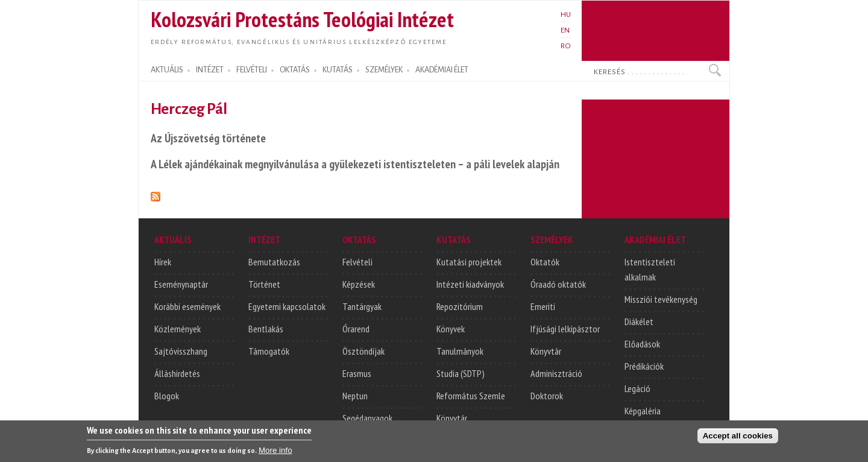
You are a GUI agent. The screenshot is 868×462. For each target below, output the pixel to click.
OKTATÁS (295, 70)
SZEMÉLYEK (384, 70)
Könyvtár (452, 418)
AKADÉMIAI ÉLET (442, 70)
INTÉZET (210, 70)
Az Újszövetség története (208, 138)
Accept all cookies (738, 439)
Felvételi (357, 262)
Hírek (163, 262)
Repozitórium (460, 306)
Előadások (642, 344)
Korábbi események (187, 306)
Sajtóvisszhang (181, 351)
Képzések (359, 284)
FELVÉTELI (252, 70)
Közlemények (178, 329)
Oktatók (545, 262)
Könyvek (451, 329)
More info (275, 454)
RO (566, 46)
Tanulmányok (460, 351)
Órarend (356, 329)
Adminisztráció (556, 373)
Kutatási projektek (469, 262)
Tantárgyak (362, 306)
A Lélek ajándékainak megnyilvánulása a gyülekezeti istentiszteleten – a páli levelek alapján (355, 164)
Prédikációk (644, 366)
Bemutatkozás (274, 262)
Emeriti (543, 306)
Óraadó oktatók (558, 284)
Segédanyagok (367, 418)
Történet (264, 284)
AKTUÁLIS (167, 70)
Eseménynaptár (181, 284)
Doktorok (547, 396)
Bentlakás (266, 329)
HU (566, 14)
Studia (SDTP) (461, 373)
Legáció (637, 388)
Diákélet (639, 321)
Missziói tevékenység (661, 299)
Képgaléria (643, 411)
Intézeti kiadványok (470, 284)
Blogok (167, 396)
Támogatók (269, 351)
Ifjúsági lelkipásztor (565, 329)
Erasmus (357, 373)
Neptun (355, 396)
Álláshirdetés (177, 373)
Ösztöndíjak (363, 351)
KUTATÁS (338, 70)
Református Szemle (471, 396)
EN (565, 30)
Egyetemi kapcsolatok (287, 306)
